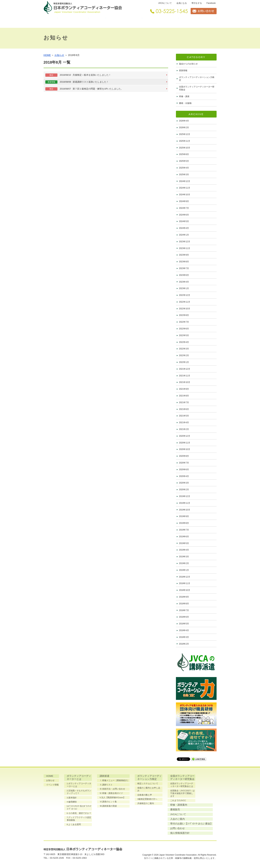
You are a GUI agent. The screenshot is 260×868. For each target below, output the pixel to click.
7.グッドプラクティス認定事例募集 (79, 820)
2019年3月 (184, 557)
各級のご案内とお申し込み (150, 788)
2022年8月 (184, 315)
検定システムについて (148, 784)
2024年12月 (185, 181)
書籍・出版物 (185, 103)
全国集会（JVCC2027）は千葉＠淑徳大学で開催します (183, 794)
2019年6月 (184, 537)
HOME (51, 22)
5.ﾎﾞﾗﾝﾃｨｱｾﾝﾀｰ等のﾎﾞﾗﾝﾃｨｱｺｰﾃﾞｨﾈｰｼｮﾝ (79, 808)
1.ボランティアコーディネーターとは (79, 785)
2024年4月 (184, 228)
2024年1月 (184, 235)
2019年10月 (185, 510)
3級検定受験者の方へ (147, 797)
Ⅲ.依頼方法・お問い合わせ (112, 789)
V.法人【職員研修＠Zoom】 (113, 798)
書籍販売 (208, 22)
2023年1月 (184, 288)
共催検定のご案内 (145, 801)
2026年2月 (184, 128)
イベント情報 (53, 785)
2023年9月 (184, 255)
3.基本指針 (72, 798)
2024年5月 (184, 221)
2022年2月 (184, 355)
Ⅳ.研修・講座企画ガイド (111, 793)
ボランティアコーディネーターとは (73, 22)
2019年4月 (184, 550)
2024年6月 (184, 215)
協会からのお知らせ (188, 64)
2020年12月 (185, 436)
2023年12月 (185, 242)
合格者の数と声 (144, 792)
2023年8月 (184, 262)
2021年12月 (185, 369)
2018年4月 (184, 630)
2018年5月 (184, 624)
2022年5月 (184, 335)
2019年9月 (184, 516)
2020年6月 (184, 470)
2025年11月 (185, 141)
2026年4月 (184, 121)
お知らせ (59, 55)
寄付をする (197, 3)
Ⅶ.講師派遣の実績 (108, 806)
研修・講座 (184, 96)
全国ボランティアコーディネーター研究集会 (160, 22)
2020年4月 (184, 476)
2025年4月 (184, 168)
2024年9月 (184, 201)
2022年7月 (184, 322)
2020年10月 (185, 449)
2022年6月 (184, 329)
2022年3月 (184, 349)
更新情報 (183, 71)
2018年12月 (185, 577)
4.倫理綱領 (72, 803)
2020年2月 (184, 490)
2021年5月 (184, 416)
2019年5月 (184, 543)
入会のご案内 (144, 820)
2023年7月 (184, 268)
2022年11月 (185, 302)
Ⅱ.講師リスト (106, 785)
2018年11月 (185, 583)
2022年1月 (184, 362)
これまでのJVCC (178, 801)
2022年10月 (185, 309)
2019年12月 (185, 496)
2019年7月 (184, 530)
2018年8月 (184, 604)
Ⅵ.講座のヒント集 (108, 802)
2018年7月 (184, 610)
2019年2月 (184, 563)
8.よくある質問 (74, 825)
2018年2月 (184, 644)
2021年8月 (184, 396)
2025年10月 (185, 148)
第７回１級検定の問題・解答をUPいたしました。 (84, 89)
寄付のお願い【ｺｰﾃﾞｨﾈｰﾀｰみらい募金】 (158, 825)
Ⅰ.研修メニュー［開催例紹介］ (114, 781)
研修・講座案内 (189, 22)
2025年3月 (184, 175)
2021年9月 (184, 389)
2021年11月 (185, 376)
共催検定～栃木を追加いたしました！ (78, 75)
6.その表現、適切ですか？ (79, 814)
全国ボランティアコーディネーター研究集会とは (183, 785)
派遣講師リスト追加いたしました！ (77, 82)
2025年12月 (185, 134)
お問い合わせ (144, 829)
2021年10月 (185, 382)
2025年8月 (184, 154)
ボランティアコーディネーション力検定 (124, 22)
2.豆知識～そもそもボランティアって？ (79, 793)
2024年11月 (185, 188)
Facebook (211, 3)
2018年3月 (184, 637)
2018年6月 (184, 617)
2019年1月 (184, 570)
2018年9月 (184, 597)
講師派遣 (97, 22)
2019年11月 (185, 503)
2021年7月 (184, 402)
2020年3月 (184, 483)
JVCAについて (165, 3)
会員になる (182, 3)
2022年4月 (184, 342)
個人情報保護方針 (147, 834)
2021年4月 (184, 423)
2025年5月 (184, 161)
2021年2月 (184, 429)
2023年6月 (184, 275)
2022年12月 (185, 295)
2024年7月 (184, 208)
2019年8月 (184, 523)
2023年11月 (185, 248)
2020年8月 (184, 456)
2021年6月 (184, 409)
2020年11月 (185, 443)
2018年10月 (185, 590)
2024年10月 (185, 195)
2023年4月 (184, 282)
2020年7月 (184, 463)
